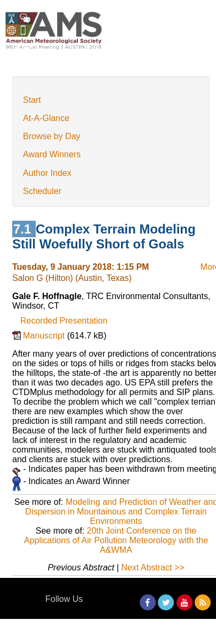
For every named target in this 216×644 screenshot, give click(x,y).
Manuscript (45, 336)
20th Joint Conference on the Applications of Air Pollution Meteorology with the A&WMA (116, 540)
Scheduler (42, 191)
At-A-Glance (46, 118)
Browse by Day (52, 136)
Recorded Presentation (64, 321)
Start (32, 100)
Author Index (47, 173)
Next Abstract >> (153, 567)
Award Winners (52, 154)
